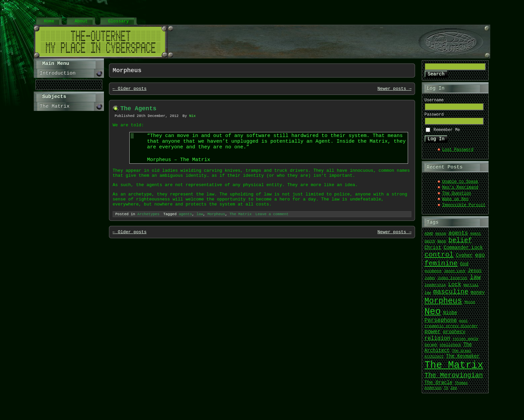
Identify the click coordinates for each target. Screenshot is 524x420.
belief (460, 243)
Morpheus (216, 231)
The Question (456, 197)
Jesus (475, 274)
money (478, 296)
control (439, 258)
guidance (433, 274)
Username (434, 101)
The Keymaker (463, 359)
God (464, 267)
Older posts (129, 91)
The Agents (138, 112)
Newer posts (395, 91)
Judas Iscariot (452, 281)
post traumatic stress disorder (451, 326)
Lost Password (458, 153)
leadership (435, 288)
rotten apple (466, 342)
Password (434, 117)
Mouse (470, 305)
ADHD (429, 237)
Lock (455, 288)
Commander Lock (463, 251)
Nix (192, 120)
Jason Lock (454, 274)
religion (437, 341)
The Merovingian (454, 378)
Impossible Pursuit (464, 208)
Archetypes (148, 231)
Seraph (431, 348)
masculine (451, 295)
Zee (454, 391)
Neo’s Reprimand (460, 191)
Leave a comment (272, 231)
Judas (430, 281)
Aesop (441, 237)
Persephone (441, 323)
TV (446, 391)
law (200, 231)
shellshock (450, 348)
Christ (433, 251)
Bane (442, 245)
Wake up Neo (455, 202)
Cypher (464, 258)
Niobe (450, 316)
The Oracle (438, 386)
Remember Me (447, 132)
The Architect (448, 351)
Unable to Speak (460, 185)
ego (480, 258)
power (432, 335)
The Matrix (241, 231)
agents (185, 231)
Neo (433, 315)
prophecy (454, 335)
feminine (441, 266)
